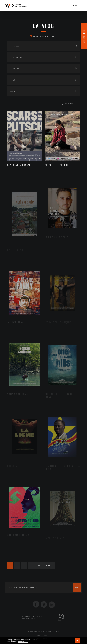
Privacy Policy (44, 635)
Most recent (71, 104)
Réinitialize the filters (43, 36)
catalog (43, 26)
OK (77, 641)
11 (39, 565)
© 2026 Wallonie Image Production (43, 632)
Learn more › (23, 642)
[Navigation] (81, 6)
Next (49, 565)
